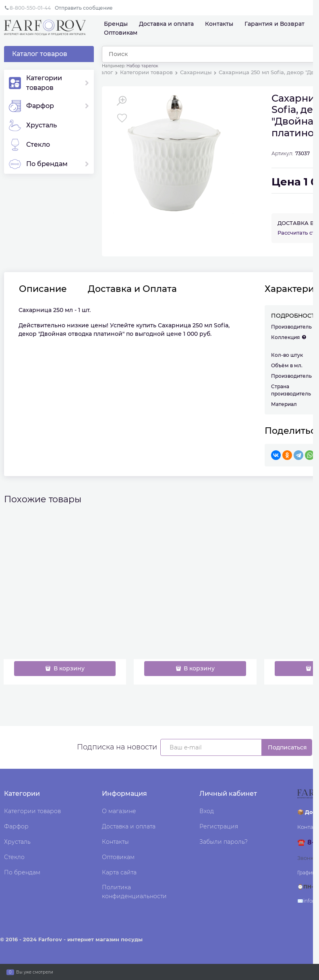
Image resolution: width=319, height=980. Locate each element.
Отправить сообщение (84, 8)
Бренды (116, 24)
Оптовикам (121, 33)
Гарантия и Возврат (274, 24)
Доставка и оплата (166, 24)
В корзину (68, 668)
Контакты (219, 24)
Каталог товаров (40, 54)
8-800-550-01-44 (30, 8)
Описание (43, 289)
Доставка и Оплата (132, 289)
